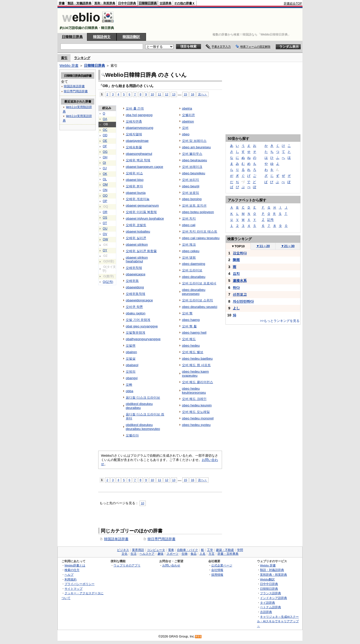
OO (105, 196)
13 (174, 94)
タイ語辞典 (267, 603)
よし (236, 308)
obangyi (132, 378)
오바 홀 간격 (135, 108)
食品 (193, 554)
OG (105, 152)
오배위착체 (134, 268)
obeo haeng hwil (194, 333)
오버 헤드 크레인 (194, 399)
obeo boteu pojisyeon (198, 212)
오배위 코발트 (136, 225)
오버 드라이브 (192, 270)
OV (105, 234)
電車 (171, 550)
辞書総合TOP (293, 4)
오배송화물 (134, 147)
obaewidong (135, 287)
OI (104, 163)
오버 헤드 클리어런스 (197, 382)
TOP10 (238, 246)
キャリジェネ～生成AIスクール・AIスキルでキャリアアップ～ (278, 621)
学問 (240, 550)
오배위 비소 (134, 173)
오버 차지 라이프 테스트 (200, 231)
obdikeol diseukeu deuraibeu (139, 406)
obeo (186, 134)
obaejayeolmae (137, 141)
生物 (184, 554)
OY (105, 250)
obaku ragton (136, 313)
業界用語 (138, 550)
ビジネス (123, 550)
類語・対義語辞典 (79, 3)
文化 (124, 554)
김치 (236, 274)
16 (193, 94)
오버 (185, 128)
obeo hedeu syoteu (196, 425)
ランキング (82, 58)
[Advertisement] (211, 21)
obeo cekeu (191, 251)
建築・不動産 (225, 550)
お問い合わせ (171, 565)
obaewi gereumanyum (142, 205)
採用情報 (217, 575)
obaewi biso (135, 180)
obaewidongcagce (139, 300)
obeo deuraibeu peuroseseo (194, 292)
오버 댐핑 (189, 257)
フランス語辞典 (270, 593)
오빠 (129, 385)
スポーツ (172, 554)
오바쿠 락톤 (134, 307)
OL (105, 179)
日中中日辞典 (127, 3)
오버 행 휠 (189, 326)
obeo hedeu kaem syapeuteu (195, 374)
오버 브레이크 (192, 167)
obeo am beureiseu (196, 147)
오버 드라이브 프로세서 (199, 283)
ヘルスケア (147, 554)
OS (105, 218)
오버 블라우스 (192, 154)
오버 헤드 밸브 (193, 352)
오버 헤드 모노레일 (196, 412)
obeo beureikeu (194, 173)
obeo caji (189, 225)
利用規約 (70, 579)
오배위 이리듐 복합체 (141, 212)
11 (159, 94)
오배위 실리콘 (136, 238)
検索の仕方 (72, 570)
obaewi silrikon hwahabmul (137, 259)
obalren (131, 352)
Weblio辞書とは (75, 565)
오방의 (131, 372)
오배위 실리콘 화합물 (141, 251)
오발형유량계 (135, 333)
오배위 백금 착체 (138, 160)
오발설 (131, 359)
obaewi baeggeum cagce (144, 167)
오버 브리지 (191, 180)
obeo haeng (191, 320)
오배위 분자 (134, 186)
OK (105, 174)
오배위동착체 (135, 294)
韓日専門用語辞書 (161, 539)
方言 (211, 554)
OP (105, 201)
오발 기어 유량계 (138, 320)
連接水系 (240, 281)
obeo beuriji (191, 186)
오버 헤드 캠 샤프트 (196, 365)
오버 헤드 (189, 339)
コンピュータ (156, 550)
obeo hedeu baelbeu (197, 359)
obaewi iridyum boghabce (145, 218)
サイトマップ (73, 589)
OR (105, 212)
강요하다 (240, 253)
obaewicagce (136, 274)
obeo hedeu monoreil (198, 418)
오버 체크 (189, 244)
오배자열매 (134, 134)
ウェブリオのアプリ (127, 565)
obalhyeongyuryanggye (143, 339)
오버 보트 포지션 (194, 205)
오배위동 (132, 281)
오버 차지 (189, 218)
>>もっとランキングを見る (280, 321)
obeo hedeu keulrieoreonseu (194, 391)
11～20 (263, 246)
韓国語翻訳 (131, 37)
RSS (198, 637)
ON (105, 190)
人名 (202, 554)
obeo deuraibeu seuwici (200, 307)
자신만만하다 (243, 301)
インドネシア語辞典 (273, 598)
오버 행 (187, 313)
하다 (236, 288)
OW (105, 239)
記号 (270, 220)
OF (105, 146)
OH (105, 157)
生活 (133, 554)
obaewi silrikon (137, 244)
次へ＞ (202, 94)
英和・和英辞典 (105, 3)
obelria (187, 108)
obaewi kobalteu (138, 231)
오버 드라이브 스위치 (197, 300)
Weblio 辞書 (69, 66)
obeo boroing (192, 199)
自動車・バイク (187, 550)
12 (167, 94)
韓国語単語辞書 (116, 539)
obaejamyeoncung (139, 128)
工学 (210, 550)
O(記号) (108, 282)
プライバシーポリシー (79, 584)
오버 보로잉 (191, 193)
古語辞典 (165, 3)
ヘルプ (69, 575)
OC (105, 130)
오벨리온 (188, 115)
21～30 (288, 246)
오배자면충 (134, 121)
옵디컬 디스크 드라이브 (143, 398)
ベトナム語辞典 (270, 607)
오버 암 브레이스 (194, 141)
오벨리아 (132, 435)
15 (185, 94)
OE (105, 141)
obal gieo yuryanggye (142, 326)
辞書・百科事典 (228, 554)
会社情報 (217, 570)
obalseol (132, 365)
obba (129, 391)
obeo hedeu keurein (197, 405)
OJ (105, 168)
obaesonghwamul (139, 154)
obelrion (188, 121)
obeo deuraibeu (194, 277)
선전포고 (240, 294)
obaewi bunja (136, 193)
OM (105, 185)
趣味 (160, 554)
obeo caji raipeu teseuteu (201, 238)
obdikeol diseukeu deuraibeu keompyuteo (143, 427)
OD (105, 135)
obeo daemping (194, 264)
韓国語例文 (102, 37)
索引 (64, 58)
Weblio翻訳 (267, 579)
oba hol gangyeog (139, 115)
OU (105, 229)
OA (105, 119)
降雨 (236, 260)
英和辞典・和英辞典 (273, 575)
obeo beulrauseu (194, 160)
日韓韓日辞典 (148, 3)
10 (152, 94)
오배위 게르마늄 (138, 199)
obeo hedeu (191, 346)
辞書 (62, 3)
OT (105, 223)
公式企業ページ (222, 565)
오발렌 (131, 346)
